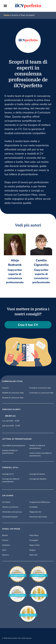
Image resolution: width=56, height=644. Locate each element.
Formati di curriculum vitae (40, 388)
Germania (6, 545)
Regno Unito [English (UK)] (34, 545)
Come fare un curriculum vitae (41, 393)
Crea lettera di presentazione (14, 445)
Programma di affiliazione (40, 502)
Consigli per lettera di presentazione (11, 480)
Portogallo (34, 540)
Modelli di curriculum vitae (13, 393)
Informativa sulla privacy (12, 512)
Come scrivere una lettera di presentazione (40, 454)
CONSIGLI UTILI (10, 468)
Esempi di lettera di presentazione (10, 452)
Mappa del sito (35, 512)
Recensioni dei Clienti (38, 517)
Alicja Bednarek (15, 263)
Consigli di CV (8, 474)
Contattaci (34, 507)
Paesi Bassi (34, 535)
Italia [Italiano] (4, 550)
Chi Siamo (6, 502)
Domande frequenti (10, 517)
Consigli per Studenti (38, 479)
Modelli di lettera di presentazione (37, 447)
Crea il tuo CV (28, 325)
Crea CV (5, 388)
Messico (6, 555)
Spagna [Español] (32, 550)
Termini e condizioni (10, 507)
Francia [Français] (5, 540)
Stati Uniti (33, 555)
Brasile (5, 535)
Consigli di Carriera (37, 474)
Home (7, 15)
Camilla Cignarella (41, 263)
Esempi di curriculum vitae (13, 398)
